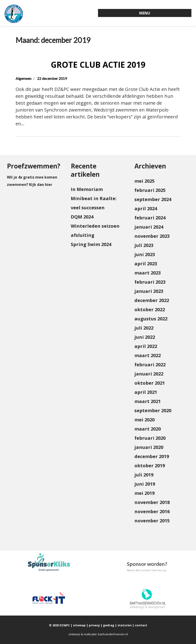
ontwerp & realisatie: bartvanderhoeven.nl (98, 634)
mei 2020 (144, 420)
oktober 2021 (150, 383)
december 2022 (152, 300)
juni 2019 (145, 484)
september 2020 (153, 410)
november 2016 (152, 511)
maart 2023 (148, 273)
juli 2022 (144, 328)
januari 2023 (149, 291)
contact (141, 625)
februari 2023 (150, 282)
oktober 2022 (150, 309)
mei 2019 (144, 493)
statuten (125, 625)
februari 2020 (150, 438)
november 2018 (152, 502)
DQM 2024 (82, 217)
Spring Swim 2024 (91, 244)
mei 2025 (144, 181)
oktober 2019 (150, 466)
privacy (94, 625)
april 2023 (146, 264)
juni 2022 (145, 337)
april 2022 (146, 346)
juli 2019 (144, 475)
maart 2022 (148, 355)
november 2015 (152, 521)
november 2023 (152, 236)
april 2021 (146, 392)
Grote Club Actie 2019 (98, 65)
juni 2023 (145, 254)
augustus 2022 (151, 319)
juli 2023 (144, 245)
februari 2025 (150, 190)
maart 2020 (148, 429)
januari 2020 (149, 447)
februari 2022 (150, 365)
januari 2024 (149, 227)
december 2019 (152, 456)
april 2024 (146, 209)
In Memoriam (87, 189)
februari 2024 (150, 218)
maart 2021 (148, 401)
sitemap (79, 625)
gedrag (109, 625)
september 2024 (153, 199)
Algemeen (23, 78)
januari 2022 (149, 374)
